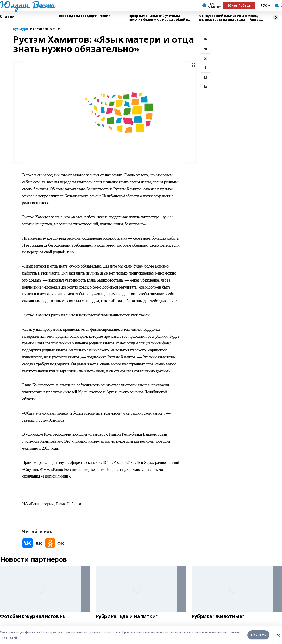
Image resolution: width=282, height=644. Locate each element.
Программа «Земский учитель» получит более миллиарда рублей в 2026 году (158, 18)
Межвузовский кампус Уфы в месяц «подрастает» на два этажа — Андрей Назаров (231, 18)
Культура (21, 29)
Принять (258, 635)
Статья (7, 16)
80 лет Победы (239, 5)
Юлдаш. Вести (27, 5)
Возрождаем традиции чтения (84, 16)
